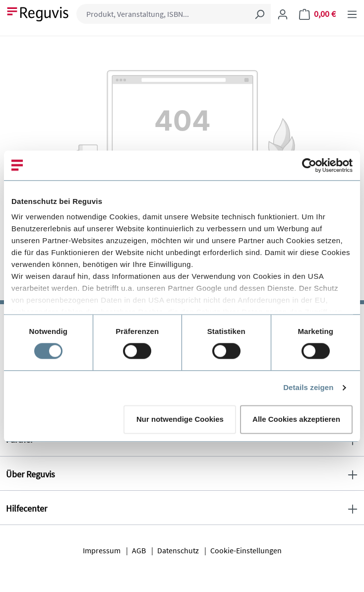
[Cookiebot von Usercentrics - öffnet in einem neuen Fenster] (309, 165)
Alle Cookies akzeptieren (296, 419)
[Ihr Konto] (283, 14)
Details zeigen (308, 388)
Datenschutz (178, 550)
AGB (139, 550)
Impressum (102, 550)
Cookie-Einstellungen (246, 550)
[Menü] (352, 14)
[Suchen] (259, 14)
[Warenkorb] (317, 14)
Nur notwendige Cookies (180, 419)
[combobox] (162, 14)
